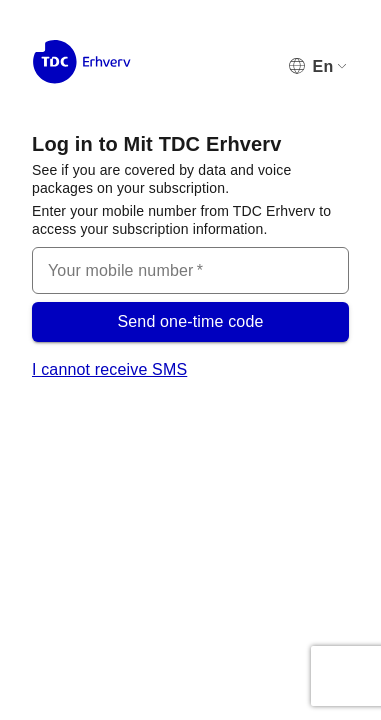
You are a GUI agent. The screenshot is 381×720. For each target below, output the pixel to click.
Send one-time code (190, 322)
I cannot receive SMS (109, 369)
